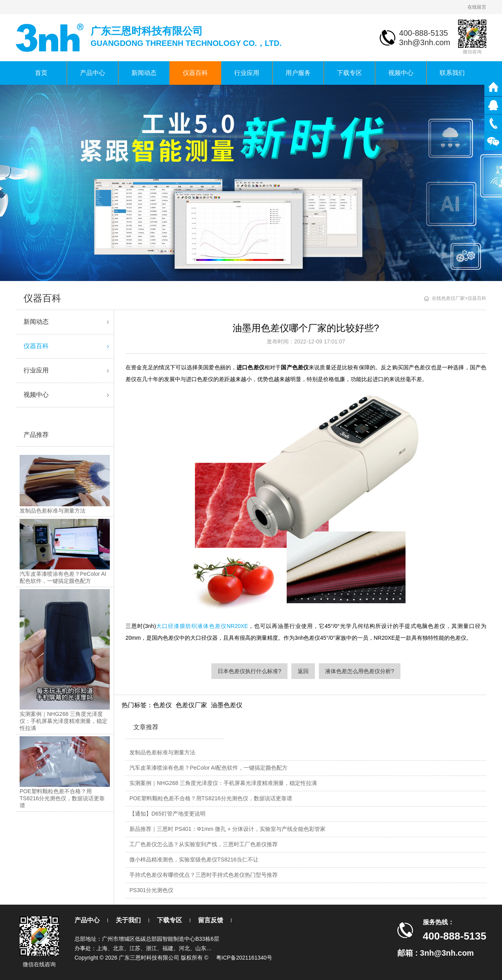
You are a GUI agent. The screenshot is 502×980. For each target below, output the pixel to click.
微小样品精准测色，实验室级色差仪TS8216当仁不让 (194, 860)
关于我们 (128, 920)
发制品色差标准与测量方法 (162, 752)
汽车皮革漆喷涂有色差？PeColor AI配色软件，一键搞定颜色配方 (208, 768)
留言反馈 (211, 920)
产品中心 (93, 73)
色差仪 (162, 705)
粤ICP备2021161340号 (244, 958)
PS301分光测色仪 (151, 890)
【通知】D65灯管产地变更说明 (167, 814)
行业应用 (247, 73)
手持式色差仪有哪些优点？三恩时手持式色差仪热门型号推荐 (204, 875)
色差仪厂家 (191, 705)
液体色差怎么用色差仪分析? (360, 671)
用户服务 (298, 73)
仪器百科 (195, 73)
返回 (303, 671)
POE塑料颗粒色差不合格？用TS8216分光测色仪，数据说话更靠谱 (211, 798)
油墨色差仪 (227, 705)
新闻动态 (144, 73)
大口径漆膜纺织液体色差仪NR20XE (202, 626)
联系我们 (452, 73)
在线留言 (477, 7)
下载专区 (349, 73)
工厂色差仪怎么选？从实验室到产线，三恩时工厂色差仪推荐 (204, 844)
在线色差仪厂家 (448, 298)
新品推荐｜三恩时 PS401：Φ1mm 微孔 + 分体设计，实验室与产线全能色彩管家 (227, 829)
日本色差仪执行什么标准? (249, 671)
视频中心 (401, 73)
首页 (41, 73)
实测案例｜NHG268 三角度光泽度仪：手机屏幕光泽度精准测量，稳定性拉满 (223, 783)
